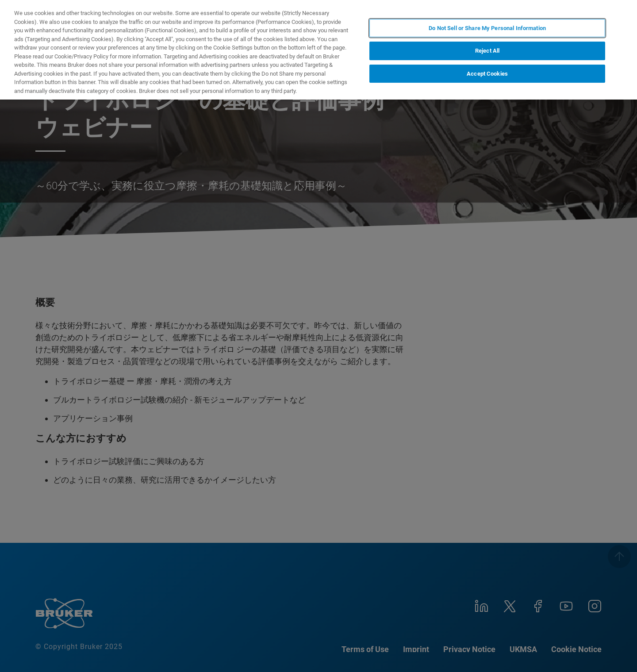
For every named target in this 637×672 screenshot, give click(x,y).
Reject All (487, 51)
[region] (318, 50)
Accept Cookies (487, 74)
